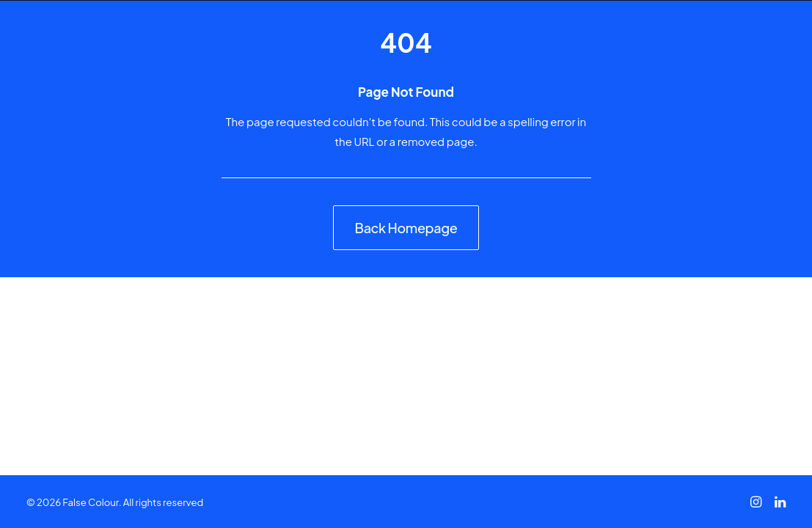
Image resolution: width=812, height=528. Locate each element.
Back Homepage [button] (406, 228)
